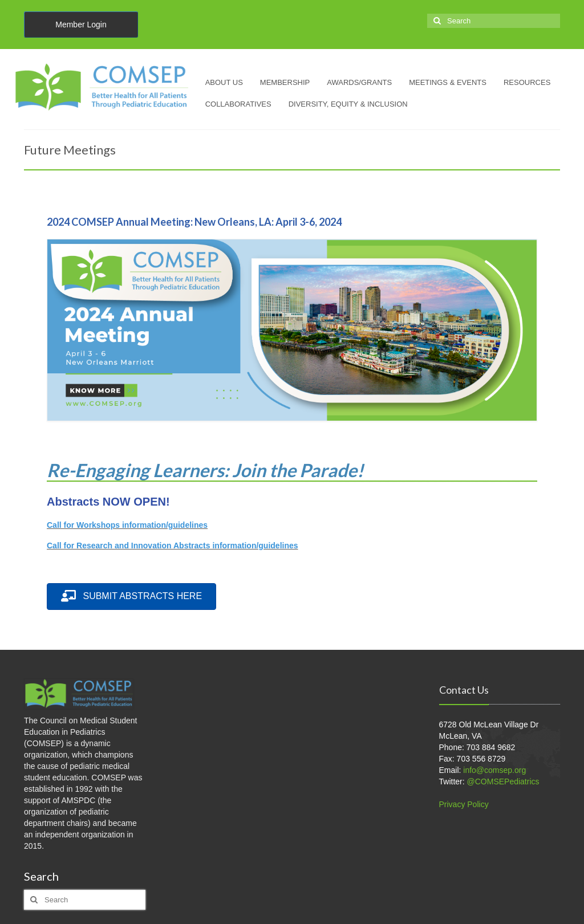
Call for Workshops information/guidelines (127, 525)
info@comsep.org (494, 770)
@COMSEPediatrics (503, 781)
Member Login (81, 25)
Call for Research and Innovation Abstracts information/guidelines (173, 546)
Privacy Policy (464, 804)
